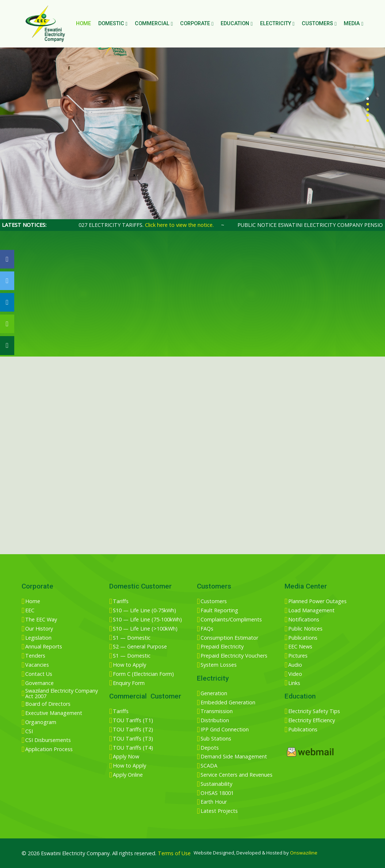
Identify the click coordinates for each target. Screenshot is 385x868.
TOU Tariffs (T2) (133, 730)
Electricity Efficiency (312, 720)
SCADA (209, 766)
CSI (29, 731)
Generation (214, 693)
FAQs (207, 629)
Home (83, 24)
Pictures (298, 656)
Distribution (215, 720)
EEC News (300, 647)
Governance (39, 683)
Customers (214, 601)
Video (295, 674)
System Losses (219, 665)
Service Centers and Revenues (237, 775)
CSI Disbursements (48, 740)
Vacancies (37, 665)
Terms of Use (174, 853)
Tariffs (121, 601)
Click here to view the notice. (186, 225)
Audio (295, 665)
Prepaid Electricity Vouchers (234, 656)
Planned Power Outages (317, 601)
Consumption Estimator (229, 638)
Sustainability (216, 784)
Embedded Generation (228, 703)
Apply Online (128, 775)
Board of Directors (48, 704)
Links (294, 683)
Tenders (35, 656)
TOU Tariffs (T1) (133, 720)
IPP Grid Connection (225, 730)
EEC (30, 610)
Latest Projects (219, 811)
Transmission (217, 711)
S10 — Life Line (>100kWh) (145, 629)
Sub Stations (216, 739)
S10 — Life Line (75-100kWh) (147, 620)
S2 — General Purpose (140, 647)
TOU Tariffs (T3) (133, 739)
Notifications (304, 620)
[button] (368, 99)
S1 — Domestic (132, 638)
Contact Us (39, 674)
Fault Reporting (219, 610)
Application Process (49, 749)
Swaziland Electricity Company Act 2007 (62, 694)
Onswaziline (304, 853)
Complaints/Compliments (231, 620)
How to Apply (129, 665)
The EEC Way (41, 620)
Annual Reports (44, 647)
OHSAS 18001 (217, 793)
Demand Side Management (234, 757)
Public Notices (305, 629)
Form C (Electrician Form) (143, 674)
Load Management (311, 610)
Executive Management (54, 713)
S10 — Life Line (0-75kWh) (144, 610)
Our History (39, 629)
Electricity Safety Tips (314, 711)
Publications (303, 638)
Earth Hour (214, 802)
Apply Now (126, 757)
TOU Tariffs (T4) (133, 748)
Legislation (38, 638)
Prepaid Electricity (222, 647)
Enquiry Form (129, 683)
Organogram (41, 722)
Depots (210, 748)
